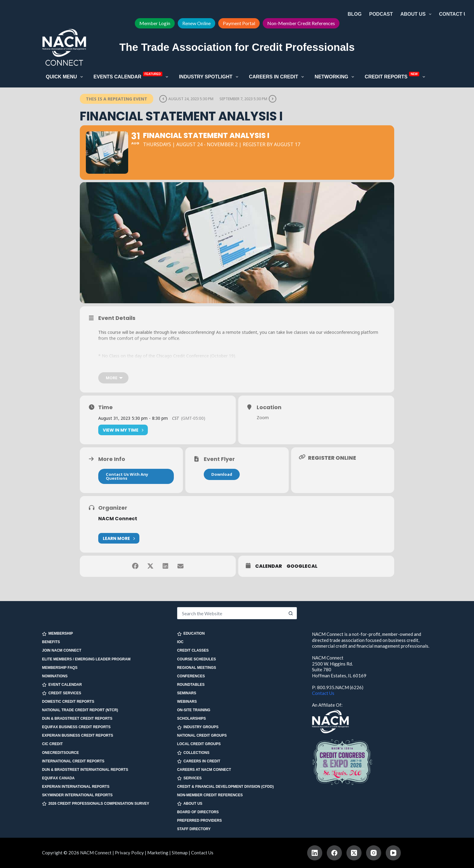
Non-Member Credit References (301, 23)
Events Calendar (132, 76)
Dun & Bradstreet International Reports (85, 770)
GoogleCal (302, 566)
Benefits (51, 642)
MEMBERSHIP (57, 634)
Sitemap (180, 853)
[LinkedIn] (315, 853)
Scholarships (192, 718)
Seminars (187, 693)
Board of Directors (198, 812)
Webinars (187, 702)
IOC (180, 642)
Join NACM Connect (62, 650)
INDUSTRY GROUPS (198, 727)
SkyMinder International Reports (77, 795)
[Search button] (291, 613)
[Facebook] (334, 853)
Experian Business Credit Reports (78, 735)
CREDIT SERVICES (62, 693)
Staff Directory (194, 829)
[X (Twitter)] (354, 853)
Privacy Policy (129, 853)
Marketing (158, 853)
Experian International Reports (76, 787)
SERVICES (189, 778)
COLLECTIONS (193, 753)
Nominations (55, 676)
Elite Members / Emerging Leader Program (86, 659)
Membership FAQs (60, 668)
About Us (417, 14)
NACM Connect (118, 519)
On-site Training (194, 710)
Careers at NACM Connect (204, 770)
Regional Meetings (197, 668)
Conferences (191, 676)
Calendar (269, 566)
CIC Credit (52, 744)
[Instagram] (374, 853)
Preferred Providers (200, 820)
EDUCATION (191, 634)
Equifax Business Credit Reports (76, 727)
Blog (355, 14)
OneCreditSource (60, 753)
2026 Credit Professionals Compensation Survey (96, 804)
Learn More (119, 538)
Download (222, 474)
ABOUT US (190, 804)
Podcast (381, 14)
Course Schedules (197, 659)
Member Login (155, 23)
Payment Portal (239, 23)
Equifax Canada (58, 778)
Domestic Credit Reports (68, 702)
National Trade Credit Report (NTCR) (80, 710)
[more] (113, 378)
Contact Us (455, 14)
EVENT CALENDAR (62, 685)
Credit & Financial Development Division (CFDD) (226, 787)
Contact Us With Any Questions (127, 476)
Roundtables (191, 685)
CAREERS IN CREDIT (199, 761)
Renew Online (196, 23)
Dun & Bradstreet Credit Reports (77, 718)
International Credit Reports (73, 761)
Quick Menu (66, 77)
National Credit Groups (202, 735)
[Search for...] (231, 613)
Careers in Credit (278, 77)
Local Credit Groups (199, 744)
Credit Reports (396, 76)
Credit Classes (193, 650)
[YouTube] (393, 853)
